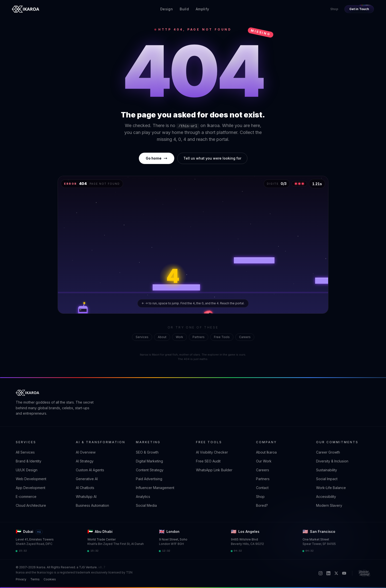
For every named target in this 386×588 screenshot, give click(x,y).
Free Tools (222, 337)
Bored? (262, 505)
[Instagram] (321, 573)
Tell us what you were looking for (212, 158)
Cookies (50, 579)
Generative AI (87, 479)
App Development (31, 488)
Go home (157, 158)
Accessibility (326, 497)
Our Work (264, 461)
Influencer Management (155, 488)
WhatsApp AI (86, 497)
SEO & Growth (147, 452)
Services (142, 337)
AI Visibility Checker (212, 452)
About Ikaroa (266, 452)
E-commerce (26, 497)
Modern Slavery (329, 505)
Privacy (21, 579)
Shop (334, 9)
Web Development (31, 479)
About (162, 337)
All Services (25, 452)
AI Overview (86, 452)
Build (184, 9)
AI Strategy (85, 461)
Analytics (143, 497)
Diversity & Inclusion (332, 461)
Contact (262, 488)
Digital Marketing (149, 461)
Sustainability (327, 470)
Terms (35, 579)
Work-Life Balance (331, 488)
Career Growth (328, 452)
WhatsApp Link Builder (214, 470)
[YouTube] (344, 573)
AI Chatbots (85, 488)
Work (179, 337)
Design (167, 9)
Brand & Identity (29, 461)
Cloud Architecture (31, 505)
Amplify (202, 9)
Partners (199, 337)
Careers (245, 337)
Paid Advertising (149, 479)
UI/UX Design (27, 470)
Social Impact (327, 479)
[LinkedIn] (328, 573)
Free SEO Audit (208, 461)
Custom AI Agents (90, 470)
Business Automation (92, 505)
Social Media (146, 505)
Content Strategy (150, 470)
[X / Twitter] (336, 573)
